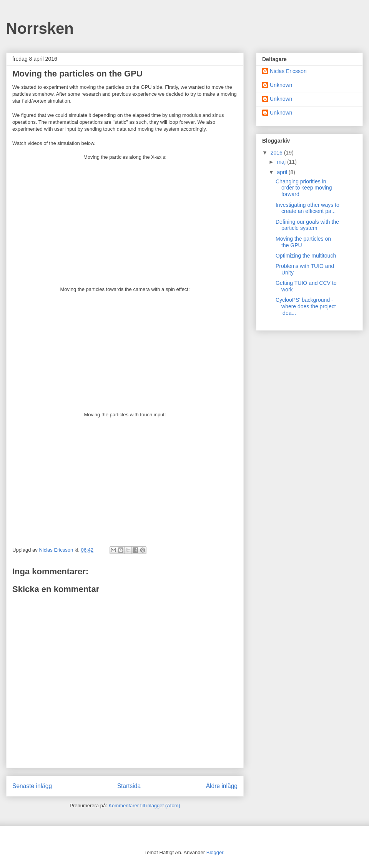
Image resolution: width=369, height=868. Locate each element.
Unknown (281, 85)
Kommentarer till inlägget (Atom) (144, 806)
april (283, 172)
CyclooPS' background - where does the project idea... (306, 306)
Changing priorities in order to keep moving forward (304, 188)
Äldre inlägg (222, 786)
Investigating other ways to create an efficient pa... (307, 208)
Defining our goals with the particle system (307, 225)
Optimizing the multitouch (306, 256)
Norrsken (40, 28)
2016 (277, 153)
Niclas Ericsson (288, 71)
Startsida (129, 786)
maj (282, 162)
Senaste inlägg (32, 786)
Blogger (215, 852)
